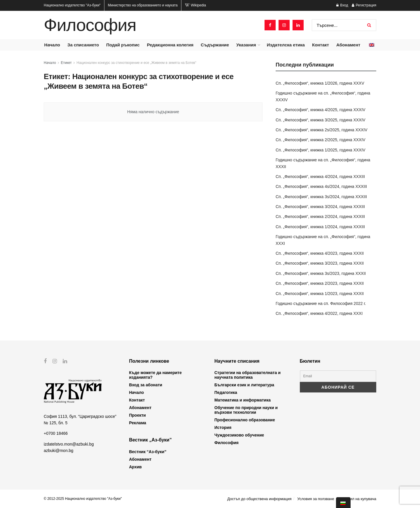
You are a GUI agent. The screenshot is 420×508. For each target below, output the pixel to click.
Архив (135, 467)
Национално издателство (72, 5)
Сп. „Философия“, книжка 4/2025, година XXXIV (321, 110)
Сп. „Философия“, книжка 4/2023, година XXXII (320, 253)
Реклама (138, 423)
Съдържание (215, 45)
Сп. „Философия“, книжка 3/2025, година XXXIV (321, 120)
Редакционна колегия (170, 45)
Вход (342, 5)
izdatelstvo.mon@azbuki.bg (69, 444)
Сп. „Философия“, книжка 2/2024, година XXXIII (320, 217)
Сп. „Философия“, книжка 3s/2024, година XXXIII (321, 197)
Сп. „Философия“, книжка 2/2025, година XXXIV (321, 140)
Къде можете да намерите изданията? (155, 375)
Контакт (321, 45)
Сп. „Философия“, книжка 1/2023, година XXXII (320, 294)
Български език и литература (244, 385)
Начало (52, 45)
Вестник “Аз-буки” (148, 452)
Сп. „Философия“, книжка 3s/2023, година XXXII (321, 273)
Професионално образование (245, 420)
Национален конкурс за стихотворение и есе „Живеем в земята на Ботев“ (136, 63)
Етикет (66, 63)
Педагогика (226, 392)
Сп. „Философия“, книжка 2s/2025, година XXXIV (322, 130)
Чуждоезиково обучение (239, 435)
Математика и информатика (243, 400)
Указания (246, 45)
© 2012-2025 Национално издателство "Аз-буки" (83, 499)
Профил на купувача (358, 499)
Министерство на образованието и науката (143, 5)
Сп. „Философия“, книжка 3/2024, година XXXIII (320, 207)
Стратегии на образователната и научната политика (247, 375)
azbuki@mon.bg (58, 451)
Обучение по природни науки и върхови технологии (246, 410)
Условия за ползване (316, 499)
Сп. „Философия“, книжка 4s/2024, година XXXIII (321, 186)
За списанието (83, 45)
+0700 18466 (56, 433)
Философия (90, 25)
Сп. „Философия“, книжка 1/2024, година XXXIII (320, 227)
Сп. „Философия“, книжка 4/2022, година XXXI (319, 313)
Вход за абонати (146, 385)
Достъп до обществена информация (259, 499)
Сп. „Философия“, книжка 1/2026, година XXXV (320, 83)
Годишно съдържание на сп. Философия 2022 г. (321, 303)
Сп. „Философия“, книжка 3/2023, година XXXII (320, 263)
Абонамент (348, 45)
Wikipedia (195, 5)
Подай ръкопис (123, 45)
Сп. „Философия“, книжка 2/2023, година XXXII (320, 283)
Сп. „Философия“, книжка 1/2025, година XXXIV (321, 150)
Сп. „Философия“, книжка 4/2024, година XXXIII (320, 177)
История (223, 427)
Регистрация (364, 5)
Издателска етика (286, 45)
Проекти (138, 415)
